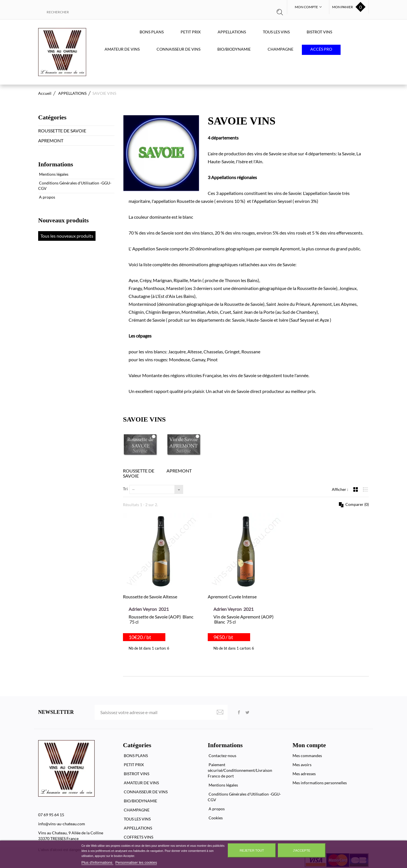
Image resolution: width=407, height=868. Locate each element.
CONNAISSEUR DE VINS (178, 49)
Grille (356, 489)
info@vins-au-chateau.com (62, 824)
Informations (56, 164)
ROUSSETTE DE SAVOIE (62, 131)
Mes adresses (304, 774)
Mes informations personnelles (320, 783)
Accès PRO (321, 49)
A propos (47, 197)
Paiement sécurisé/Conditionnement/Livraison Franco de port (240, 770)
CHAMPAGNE (281, 49)
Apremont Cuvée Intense (232, 597)
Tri (125, 489)
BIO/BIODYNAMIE (234, 49)
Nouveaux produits (63, 220)
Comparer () (357, 504)
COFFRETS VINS (138, 837)
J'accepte (302, 850)
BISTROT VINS (319, 32)
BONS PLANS (152, 32)
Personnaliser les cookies (136, 862)
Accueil (45, 93)
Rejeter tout (252, 850)
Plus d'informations (97, 862)
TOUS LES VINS (276, 32)
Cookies (215, 818)
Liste (366, 489)
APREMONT (51, 140)
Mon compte (309, 745)
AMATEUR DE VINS (122, 49)
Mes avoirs (302, 765)
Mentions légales (53, 174)
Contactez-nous (222, 756)
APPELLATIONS (232, 32)
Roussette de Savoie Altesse (150, 597)
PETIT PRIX (191, 32)
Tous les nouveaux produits (67, 236)
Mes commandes (307, 756)
